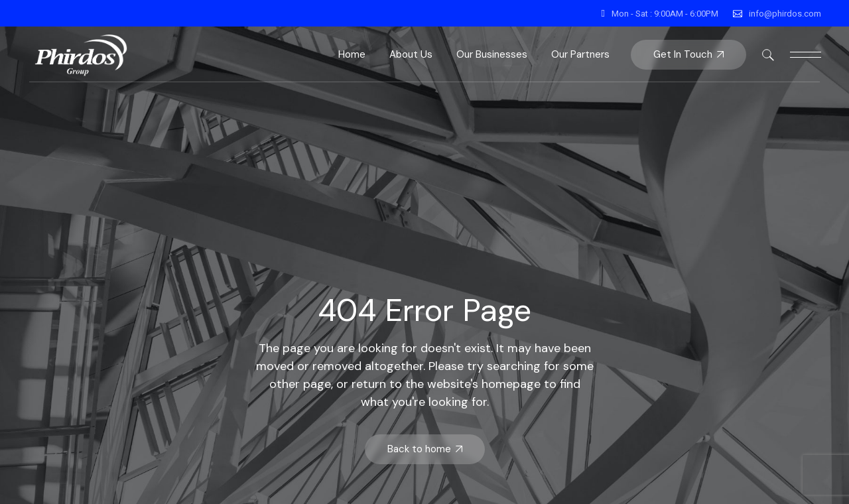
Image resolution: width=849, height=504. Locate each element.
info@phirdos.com (785, 14)
